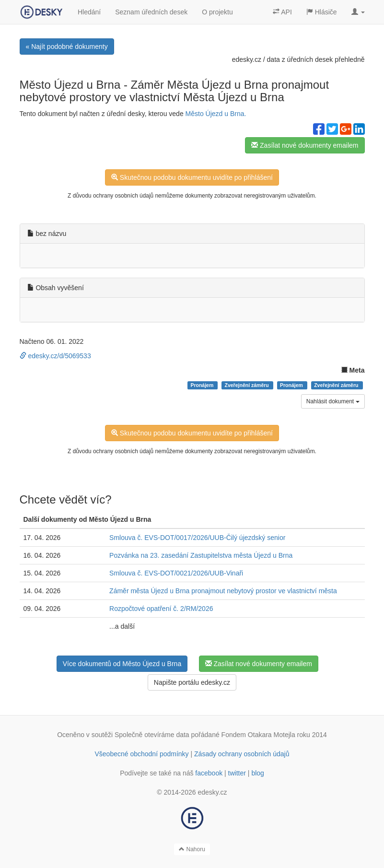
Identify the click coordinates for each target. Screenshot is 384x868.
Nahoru (192, 849)
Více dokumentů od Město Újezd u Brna (122, 664)
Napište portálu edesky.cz (192, 682)
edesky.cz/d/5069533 (55, 356)
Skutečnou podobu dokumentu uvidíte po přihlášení (192, 177)
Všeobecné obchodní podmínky (141, 754)
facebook (209, 773)
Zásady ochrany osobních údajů (242, 754)
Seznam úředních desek (151, 12)
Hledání (89, 12)
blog (257, 773)
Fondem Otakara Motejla (258, 735)
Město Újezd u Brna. (216, 114)
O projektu (217, 12)
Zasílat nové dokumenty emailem (305, 145)
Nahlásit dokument (333, 401)
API (282, 12)
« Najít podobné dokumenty (67, 47)
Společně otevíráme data (152, 735)
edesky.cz (247, 59)
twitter (237, 773)
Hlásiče (322, 12)
